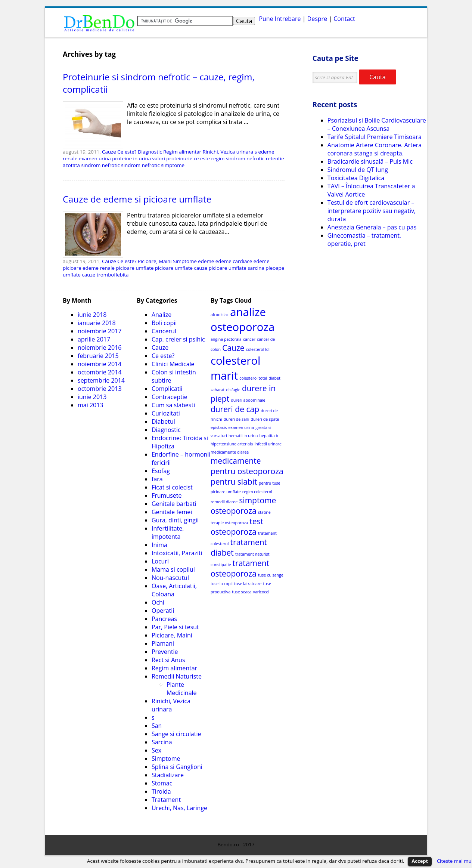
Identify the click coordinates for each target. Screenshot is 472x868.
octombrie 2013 (100, 389)
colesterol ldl (258, 349)
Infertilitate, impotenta (168, 532)
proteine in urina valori (139, 158)
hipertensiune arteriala (232, 444)
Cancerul (164, 331)
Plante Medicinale (182, 689)
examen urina (95, 158)
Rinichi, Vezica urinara (228, 152)
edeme (206, 261)
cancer (249, 339)
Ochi (158, 602)
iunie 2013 (92, 397)
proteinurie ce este (188, 158)
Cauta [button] (377, 77)
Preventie (165, 652)
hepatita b (268, 436)
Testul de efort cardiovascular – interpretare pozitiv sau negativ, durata (372, 211)
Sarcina (162, 742)
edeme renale (99, 268)
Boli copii (164, 323)
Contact (344, 19)
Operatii (163, 611)
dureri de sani (237, 419)
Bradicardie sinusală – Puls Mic (370, 161)
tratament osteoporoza (240, 568)
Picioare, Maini (155, 261)
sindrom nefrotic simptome (153, 165)
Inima (159, 545)
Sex (156, 750)
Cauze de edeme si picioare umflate (137, 199)
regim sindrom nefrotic (238, 158)
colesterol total (253, 378)
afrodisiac (220, 315)
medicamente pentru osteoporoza (247, 466)
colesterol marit (236, 368)
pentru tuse (270, 483)
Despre (317, 19)
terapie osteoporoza (229, 523)
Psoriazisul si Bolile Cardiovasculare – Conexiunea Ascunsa (377, 124)
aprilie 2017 (94, 339)
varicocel (261, 592)
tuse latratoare (248, 584)
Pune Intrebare (280, 19)
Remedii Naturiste (177, 676)
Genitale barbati (174, 504)
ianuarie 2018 (97, 323)
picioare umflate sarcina (237, 268)
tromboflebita (113, 275)
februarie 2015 (98, 356)
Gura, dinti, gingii (175, 520)
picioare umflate (135, 268)
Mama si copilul (173, 569)
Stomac (162, 783)
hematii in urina (243, 436)
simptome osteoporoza (243, 506)
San (157, 726)
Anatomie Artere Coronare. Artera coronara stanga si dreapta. (375, 149)
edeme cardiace (234, 261)
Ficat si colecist (172, 487)
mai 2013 (91, 405)
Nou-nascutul (170, 578)
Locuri (160, 561)
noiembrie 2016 (100, 347)
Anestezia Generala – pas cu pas (372, 227)
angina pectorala (226, 339)
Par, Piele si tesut (175, 627)
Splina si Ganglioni (177, 767)
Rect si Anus (168, 660)
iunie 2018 (92, 315)
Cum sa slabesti (173, 405)
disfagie (233, 390)
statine (264, 512)
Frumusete (167, 495)
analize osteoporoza (243, 319)
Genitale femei (172, 512)
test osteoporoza (237, 526)
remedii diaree (224, 502)
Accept (420, 861)
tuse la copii (222, 584)
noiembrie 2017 (100, 331)
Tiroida (161, 791)
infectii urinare (268, 444)
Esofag (161, 471)
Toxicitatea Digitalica (356, 178)
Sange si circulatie (176, 734)
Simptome (185, 261)
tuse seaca (242, 592)
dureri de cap (235, 409)
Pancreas (164, 619)
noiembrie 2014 (100, 364)
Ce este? (127, 152)
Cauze (109, 152)
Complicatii (167, 389)
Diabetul (163, 421)
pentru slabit (234, 482)
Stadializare (168, 775)
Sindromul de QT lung (358, 170)
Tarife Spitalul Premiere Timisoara (375, 137)
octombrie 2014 (100, 372)
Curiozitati (166, 413)
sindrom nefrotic (100, 165)
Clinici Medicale (173, 364)
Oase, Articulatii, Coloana (174, 590)
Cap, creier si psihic (178, 339)
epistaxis (219, 427)
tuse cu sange (271, 575)
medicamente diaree (230, 452)
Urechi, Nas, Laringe (179, 808)
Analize (162, 315)
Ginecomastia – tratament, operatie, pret (364, 240)
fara (157, 479)
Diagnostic (150, 152)
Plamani (163, 643)
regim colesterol (257, 492)
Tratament (166, 800)
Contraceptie (170, 397)
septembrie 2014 (101, 380)
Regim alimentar (182, 152)
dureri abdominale (248, 400)
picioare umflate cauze (181, 268)
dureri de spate (265, 419)
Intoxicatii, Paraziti (177, 553)
